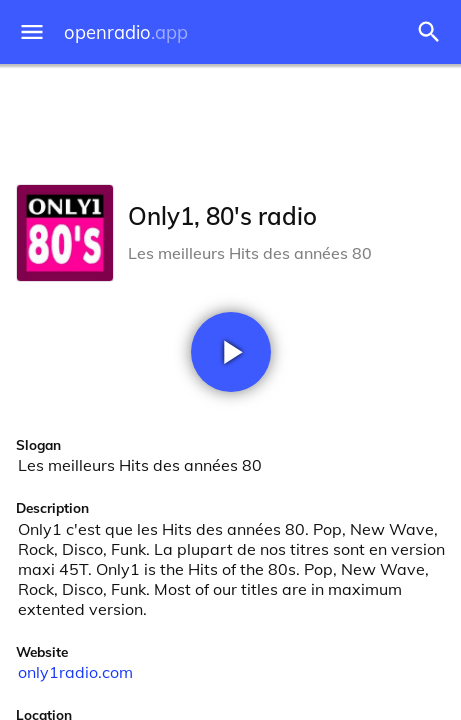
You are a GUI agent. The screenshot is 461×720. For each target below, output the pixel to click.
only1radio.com (75, 672)
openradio (126, 32)
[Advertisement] (230, 120)
